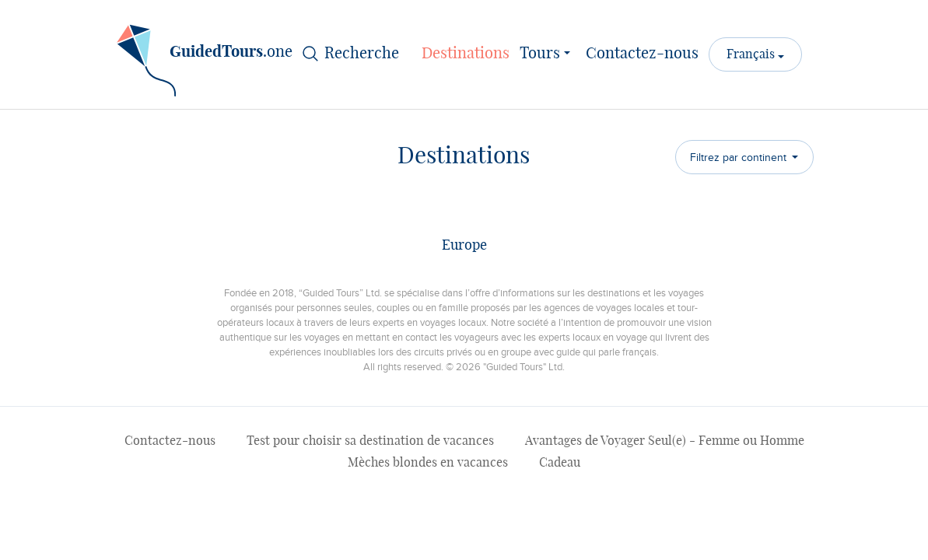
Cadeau (560, 463)
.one (205, 58)
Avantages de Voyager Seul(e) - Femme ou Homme (665, 441)
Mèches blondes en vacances (428, 463)
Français (752, 54)
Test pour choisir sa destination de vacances (370, 441)
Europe (464, 246)
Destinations (466, 54)
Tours (548, 52)
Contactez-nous (642, 54)
